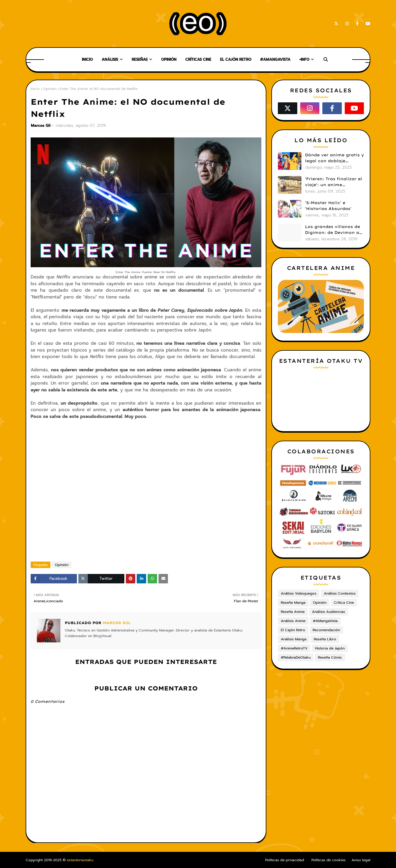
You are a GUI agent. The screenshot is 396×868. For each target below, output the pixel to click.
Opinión (50, 89)
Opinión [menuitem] (169, 59)
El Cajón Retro (293, 630)
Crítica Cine (344, 603)
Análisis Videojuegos (299, 593)
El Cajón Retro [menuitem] (236, 59)
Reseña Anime (293, 612)
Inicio (35, 89)
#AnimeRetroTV (294, 648)
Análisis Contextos (340, 593)
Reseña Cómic (330, 657)
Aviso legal (361, 860)
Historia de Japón (330, 648)
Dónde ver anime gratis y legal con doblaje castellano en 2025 (334, 158)
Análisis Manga (294, 639)
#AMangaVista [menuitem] (275, 59)
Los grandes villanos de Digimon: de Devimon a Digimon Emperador (333, 230)
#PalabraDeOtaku (296, 657)
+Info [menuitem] (304, 59)
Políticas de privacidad (285, 860)
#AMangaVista (325, 621)
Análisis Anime (293, 621)
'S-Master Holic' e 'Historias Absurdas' (328, 206)
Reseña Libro (325, 639)
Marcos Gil (41, 125)
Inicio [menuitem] (87, 59)
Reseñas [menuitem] (140, 59)
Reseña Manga (293, 603)
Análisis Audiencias (329, 612)
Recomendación (326, 630)
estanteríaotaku (80, 860)
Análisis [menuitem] (110, 59)
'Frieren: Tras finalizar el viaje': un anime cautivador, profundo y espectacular (334, 182)
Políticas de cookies (329, 860)
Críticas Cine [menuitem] (198, 59)
